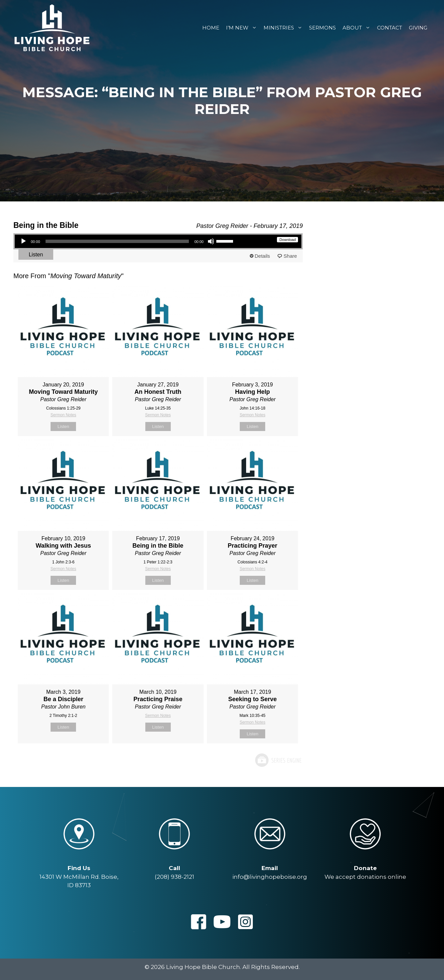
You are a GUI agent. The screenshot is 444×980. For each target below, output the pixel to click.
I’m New (243, 28)
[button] (199, 922)
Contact (390, 28)
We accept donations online (365, 877)
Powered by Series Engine (278, 760)
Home (211, 28)
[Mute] (211, 241)
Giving (418, 28)
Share (290, 256)
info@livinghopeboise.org (270, 877)
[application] (127, 241)
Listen (36, 255)
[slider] (117, 241)
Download (287, 240)
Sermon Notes (63, 415)
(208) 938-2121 (174, 877)
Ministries (285, 28)
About (358, 28)
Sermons (322, 28)
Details (262, 256)
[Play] (23, 241)
